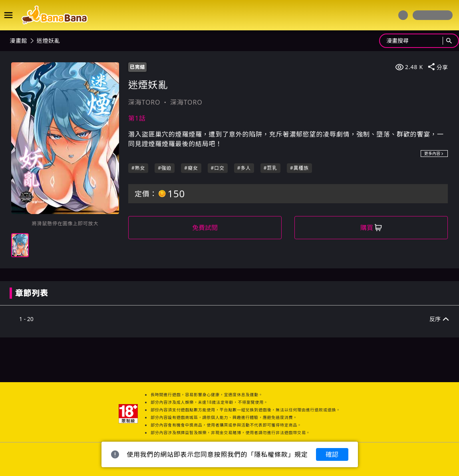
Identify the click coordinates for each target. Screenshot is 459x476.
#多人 (244, 168)
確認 (332, 454)
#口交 (218, 168)
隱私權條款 (271, 454)
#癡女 (191, 168)
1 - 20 (26, 319)
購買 (371, 228)
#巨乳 (270, 168)
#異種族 (299, 168)
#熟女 (138, 168)
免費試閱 (205, 228)
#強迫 (165, 168)
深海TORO (144, 102)
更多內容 (434, 153)
